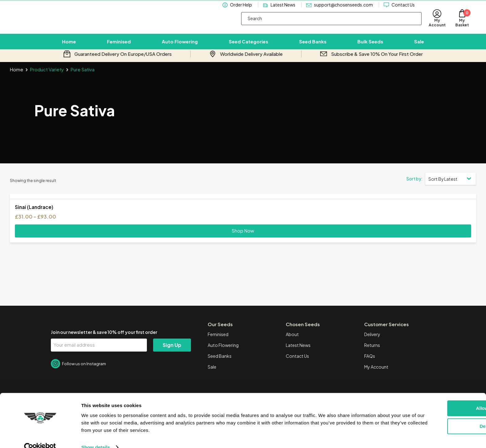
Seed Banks (313, 45)
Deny (434, 415)
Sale (419, 45)
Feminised (119, 45)
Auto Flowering (180, 45)
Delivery (372, 342)
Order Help (241, 11)
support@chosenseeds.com (343, 11)
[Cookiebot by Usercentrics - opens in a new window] (40, 436)
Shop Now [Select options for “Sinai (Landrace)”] (243, 238)
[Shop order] (451, 186)
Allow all (434, 397)
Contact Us (403, 11)
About (292, 342)
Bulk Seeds (370, 45)
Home (69, 45)
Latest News (283, 11)
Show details (96, 436)
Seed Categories (248, 45)
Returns (372, 353)
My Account (376, 375)
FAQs (370, 364)
